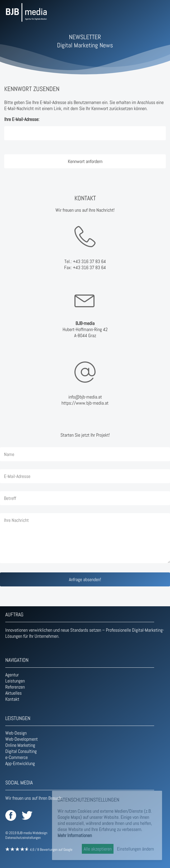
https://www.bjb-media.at (85, 403)
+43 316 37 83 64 (89, 261)
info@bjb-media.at (85, 397)
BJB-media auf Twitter (27, 815)
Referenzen (15, 687)
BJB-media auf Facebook (11, 815)
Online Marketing (20, 745)
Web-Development (22, 739)
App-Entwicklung (20, 763)
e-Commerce (16, 757)
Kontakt (12, 699)
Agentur (12, 675)
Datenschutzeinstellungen (23, 838)
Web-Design (16, 733)
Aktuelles (13, 693)
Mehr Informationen (75, 835)
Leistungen (15, 681)
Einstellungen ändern (135, 849)
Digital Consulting (21, 751)
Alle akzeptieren (98, 849)
